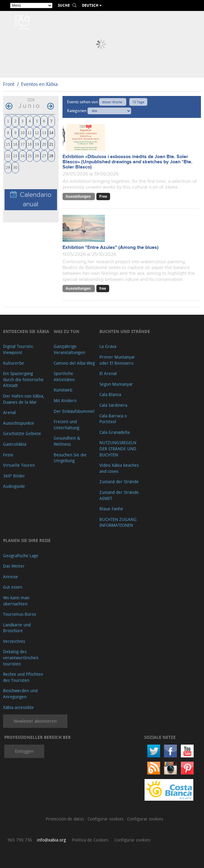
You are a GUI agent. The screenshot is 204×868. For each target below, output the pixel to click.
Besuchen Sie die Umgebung (70, 458)
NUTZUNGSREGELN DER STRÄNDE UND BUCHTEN (118, 448)
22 (8, 156)
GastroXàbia (15, 444)
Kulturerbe (14, 363)
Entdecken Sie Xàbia (26, 331)
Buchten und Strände (125, 331)
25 (30, 156)
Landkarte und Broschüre (17, 628)
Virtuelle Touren (19, 465)
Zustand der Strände (119, 482)
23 (15, 156)
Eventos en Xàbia (39, 84)
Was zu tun (66, 331)
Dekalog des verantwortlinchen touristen (21, 657)
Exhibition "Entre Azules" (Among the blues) (111, 248)
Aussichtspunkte (19, 423)
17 (23, 144)
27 (44, 156)
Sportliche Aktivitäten (64, 376)
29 (8, 167)
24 (23, 156)
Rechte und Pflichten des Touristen (23, 677)
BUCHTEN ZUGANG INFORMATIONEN (118, 522)
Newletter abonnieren (35, 721)
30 (15, 167)
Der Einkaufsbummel (74, 411)
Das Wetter (14, 566)
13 (44, 132)
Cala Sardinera (113, 405)
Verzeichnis (14, 641)
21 (51, 144)
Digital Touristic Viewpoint (18, 349)
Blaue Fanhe (111, 509)
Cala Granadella (115, 432)
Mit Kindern (65, 400)
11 (30, 132)
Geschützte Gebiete (22, 433)
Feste (8, 455)
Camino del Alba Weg (74, 363)
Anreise (11, 577)
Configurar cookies (106, 819)
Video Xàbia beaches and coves (119, 468)
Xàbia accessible (18, 707)
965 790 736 (20, 840)
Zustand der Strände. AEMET (120, 495)
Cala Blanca (110, 394)
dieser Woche (113, 102)
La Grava (108, 346)
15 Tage (138, 102)
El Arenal (108, 373)
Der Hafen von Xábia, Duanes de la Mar (24, 399)
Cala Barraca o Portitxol (113, 419)
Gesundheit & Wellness (67, 441)
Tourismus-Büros (20, 614)
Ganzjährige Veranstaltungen (69, 349)
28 (51, 156)
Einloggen (24, 751)
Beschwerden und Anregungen (20, 694)
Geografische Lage (21, 556)
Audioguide (14, 486)
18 (30, 144)
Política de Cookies (90, 840)
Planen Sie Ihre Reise (27, 540)
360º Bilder (14, 476)
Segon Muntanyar (116, 384)
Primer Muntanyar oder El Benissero (117, 360)
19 (37, 144)
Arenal (9, 412)
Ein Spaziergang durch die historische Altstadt (23, 379)
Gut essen (13, 587)
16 (15, 144)
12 (37, 132)
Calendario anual (31, 199)
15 (8, 144)
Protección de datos (65, 819)
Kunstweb (63, 390)
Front (9, 84)
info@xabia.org (51, 840)
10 (23, 132)
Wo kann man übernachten (16, 601)
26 (37, 156)
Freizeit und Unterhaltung (66, 425)
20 (44, 144)
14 (51, 132)
